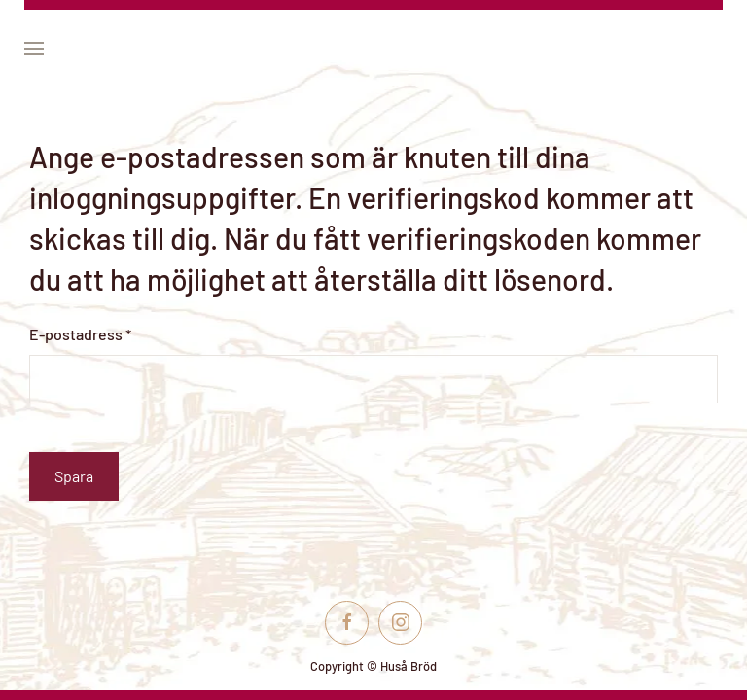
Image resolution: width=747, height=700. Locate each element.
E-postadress (80, 334)
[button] (34, 49)
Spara (74, 476)
